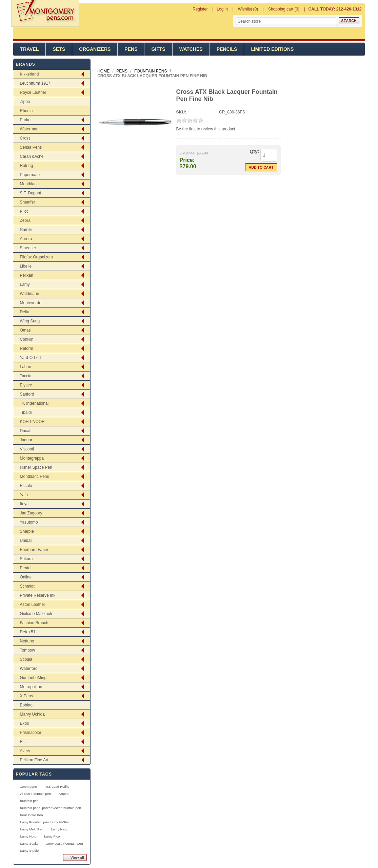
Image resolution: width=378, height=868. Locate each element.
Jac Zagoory (31, 513)
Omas (25, 330)
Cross (25, 138)
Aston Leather (32, 605)
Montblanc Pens (34, 477)
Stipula (26, 659)
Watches (191, 49)
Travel (29, 49)
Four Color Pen (31, 815)
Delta (24, 312)
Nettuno (27, 641)
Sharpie (27, 531)
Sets (59, 49)
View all (77, 858)
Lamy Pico (52, 836)
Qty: (254, 151)
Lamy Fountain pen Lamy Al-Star (44, 822)
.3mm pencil (29, 787)
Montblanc (29, 184)
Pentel (25, 568)
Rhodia (26, 111)
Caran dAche (32, 156)
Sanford (27, 394)
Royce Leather (33, 92)
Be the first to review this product (206, 129)
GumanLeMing (33, 678)
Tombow (27, 650)
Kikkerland (29, 74)
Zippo (25, 102)
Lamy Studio (29, 851)
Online (26, 577)
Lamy (25, 284)
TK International (34, 403)
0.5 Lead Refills (58, 787)
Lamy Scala (29, 843)
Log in (222, 9)
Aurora (26, 239)
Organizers (95, 49)
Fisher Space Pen (36, 467)
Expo (24, 723)
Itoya (24, 504)
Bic (23, 742)
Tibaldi (26, 412)
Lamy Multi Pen (32, 829)
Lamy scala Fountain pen (64, 843)
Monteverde (30, 303)
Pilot (24, 211)
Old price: (188, 153)
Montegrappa (32, 458)
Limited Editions (272, 49)
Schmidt (27, 586)
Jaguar (26, 440)
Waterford (28, 669)
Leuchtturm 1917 (35, 83)
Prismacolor (30, 733)
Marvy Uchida (32, 714)
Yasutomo (29, 522)
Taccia (25, 376)
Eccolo (26, 486)
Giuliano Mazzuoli (36, 614)
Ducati (25, 431)
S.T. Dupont (30, 193)
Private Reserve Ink (37, 595)
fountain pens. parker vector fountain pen (51, 808)
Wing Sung (30, 321)
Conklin (26, 339)
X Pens (26, 696)
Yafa (24, 495)
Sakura (26, 559)
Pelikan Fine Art (34, 760)
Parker (26, 120)
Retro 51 (27, 632)
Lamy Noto (28, 836)
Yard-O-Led (30, 358)
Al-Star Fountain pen (35, 794)
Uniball (26, 541)
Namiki (26, 230)
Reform (26, 348)
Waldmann (29, 294)
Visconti (27, 449)
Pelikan (26, 275)
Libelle (26, 266)
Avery (25, 751)
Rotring (26, 166)
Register (200, 9)
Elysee (26, 385)
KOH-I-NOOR (32, 422)
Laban (25, 367)
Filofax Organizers (36, 257)
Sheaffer (27, 202)
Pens (131, 49)
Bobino (26, 705)
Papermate (30, 175)
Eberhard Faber (34, 550)
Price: (187, 160)
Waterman (29, 129)
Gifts (158, 49)
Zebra (25, 220)
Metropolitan (31, 687)
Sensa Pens (31, 147)
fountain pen (29, 801)
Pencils (227, 49)
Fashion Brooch (34, 623)
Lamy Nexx (59, 829)
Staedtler (28, 248)
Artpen (64, 794)
